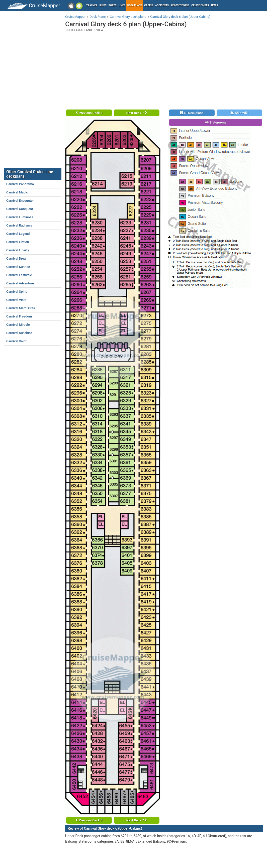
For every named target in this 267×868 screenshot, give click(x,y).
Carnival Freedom (19, 316)
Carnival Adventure (20, 283)
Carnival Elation (18, 242)
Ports (113, 5)
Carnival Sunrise (18, 267)
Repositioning (180, 5)
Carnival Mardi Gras (21, 308)
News (215, 5)
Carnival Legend (18, 234)
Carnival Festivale (19, 275)
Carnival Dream (17, 258)
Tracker (92, 5)
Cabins (149, 5)
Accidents (162, 5)
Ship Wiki (239, 113)
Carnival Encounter (20, 201)
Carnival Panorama (20, 184)
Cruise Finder (200, 5)
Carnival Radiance (19, 225)
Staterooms (216, 122)
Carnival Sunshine (19, 333)
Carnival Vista (16, 300)
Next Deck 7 (137, 113)
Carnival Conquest (20, 209)
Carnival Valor (16, 341)
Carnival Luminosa (20, 217)
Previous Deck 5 (89, 113)
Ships (103, 5)
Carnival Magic (17, 192)
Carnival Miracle (18, 325)
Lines (122, 5)
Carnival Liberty (18, 250)
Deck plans (135, 5)
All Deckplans (192, 113)
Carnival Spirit (16, 292)
